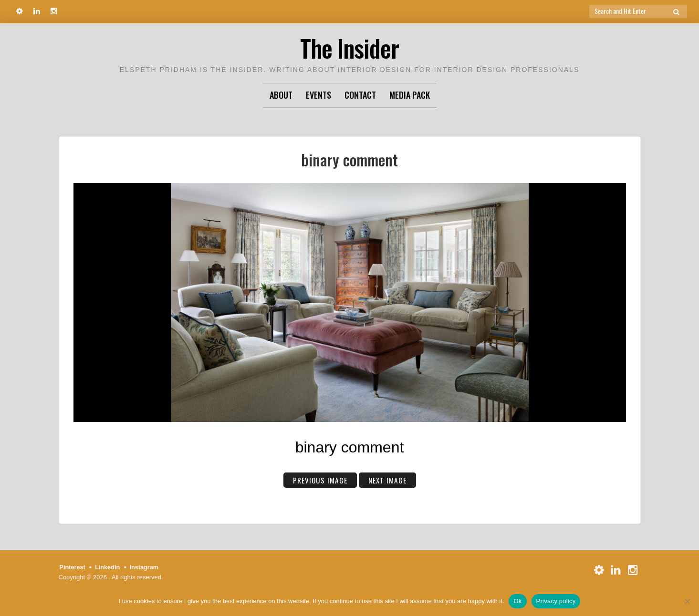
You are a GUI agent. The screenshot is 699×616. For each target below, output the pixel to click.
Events (318, 95)
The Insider (350, 47)
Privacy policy (556, 601)
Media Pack (410, 95)
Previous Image (319, 480)
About (281, 95)
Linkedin (108, 567)
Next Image (388, 480)
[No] (687, 601)
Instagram (146, 567)
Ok (517, 601)
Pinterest (73, 567)
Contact (360, 95)
